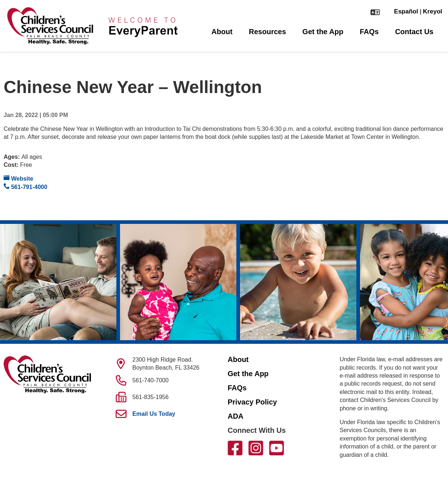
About (222, 32)
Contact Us (414, 32)
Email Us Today (154, 414)
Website (19, 178)
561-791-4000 (25, 187)
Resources (267, 32)
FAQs (369, 32)
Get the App (323, 32)
